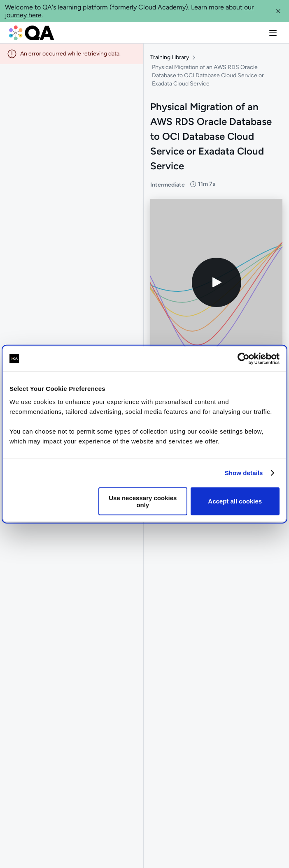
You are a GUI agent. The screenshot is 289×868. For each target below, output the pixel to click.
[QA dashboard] (32, 33)
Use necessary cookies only (143, 501)
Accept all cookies (235, 501)
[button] (278, 11)
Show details (244, 473)
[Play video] (217, 282)
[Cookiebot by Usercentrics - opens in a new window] (244, 359)
